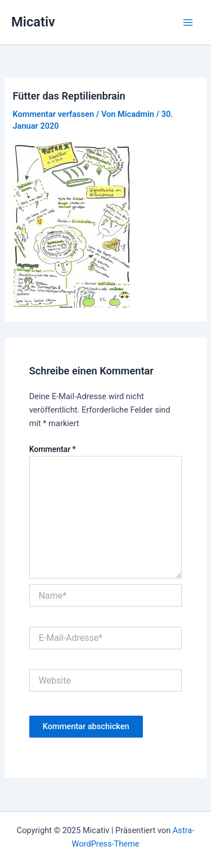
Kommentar (53, 449)
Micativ (33, 22)
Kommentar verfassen (53, 114)
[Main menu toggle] (188, 22)
